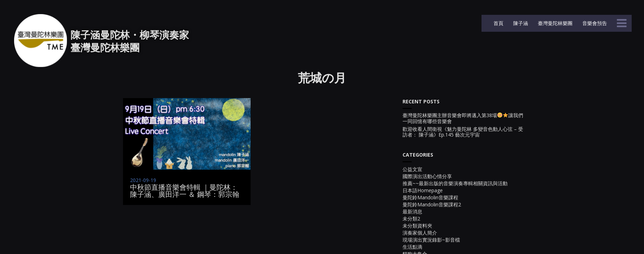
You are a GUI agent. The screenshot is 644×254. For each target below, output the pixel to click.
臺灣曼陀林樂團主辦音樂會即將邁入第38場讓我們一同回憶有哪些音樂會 (463, 119)
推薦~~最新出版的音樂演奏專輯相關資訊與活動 (455, 183)
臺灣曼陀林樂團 (554, 23)
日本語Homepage (423, 190)
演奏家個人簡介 (420, 233)
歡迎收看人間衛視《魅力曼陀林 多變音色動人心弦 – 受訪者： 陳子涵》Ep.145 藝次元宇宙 (463, 132)
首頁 (498, 23)
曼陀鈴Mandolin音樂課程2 (432, 204)
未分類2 (411, 219)
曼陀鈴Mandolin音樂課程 (430, 197)
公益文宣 (412, 169)
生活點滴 (412, 247)
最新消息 (412, 211)
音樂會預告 (594, 23)
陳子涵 (520, 23)
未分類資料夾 (417, 226)
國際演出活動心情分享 (427, 176)
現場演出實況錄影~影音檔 (431, 240)
